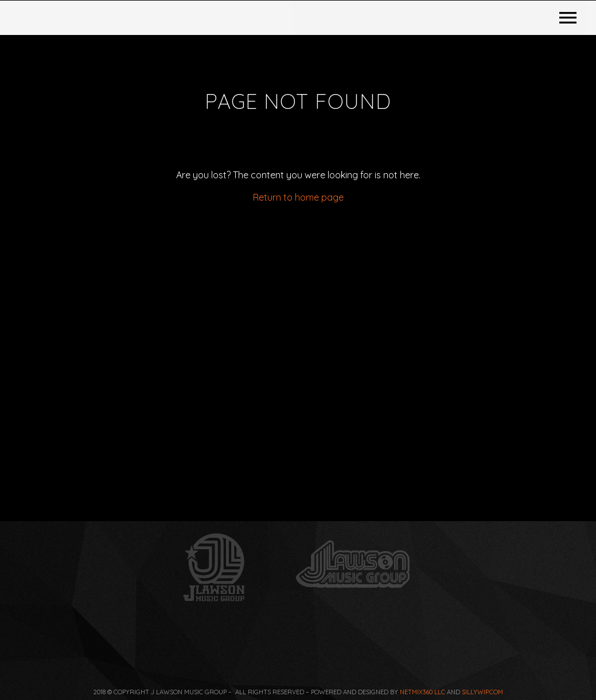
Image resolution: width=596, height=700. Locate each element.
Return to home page (298, 327)
